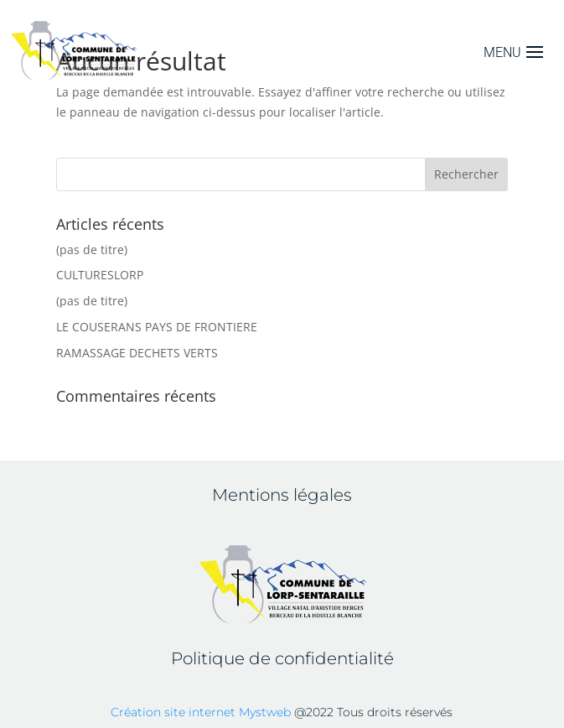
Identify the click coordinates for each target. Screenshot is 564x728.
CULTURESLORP (100, 275)
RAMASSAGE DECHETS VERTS (137, 353)
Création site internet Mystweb (201, 712)
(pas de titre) (92, 250)
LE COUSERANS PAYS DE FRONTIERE (157, 327)
